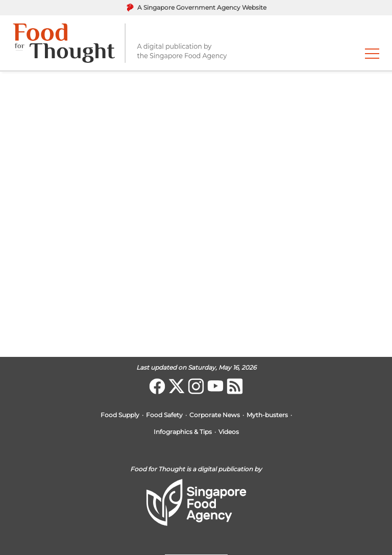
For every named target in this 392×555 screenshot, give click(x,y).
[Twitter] (177, 387)
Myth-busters (267, 415)
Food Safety (164, 415)
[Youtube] (215, 387)
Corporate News (215, 415)
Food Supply (120, 415)
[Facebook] (157, 387)
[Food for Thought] (235, 387)
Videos (229, 432)
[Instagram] (196, 387)
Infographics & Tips (183, 432)
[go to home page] (120, 43)
